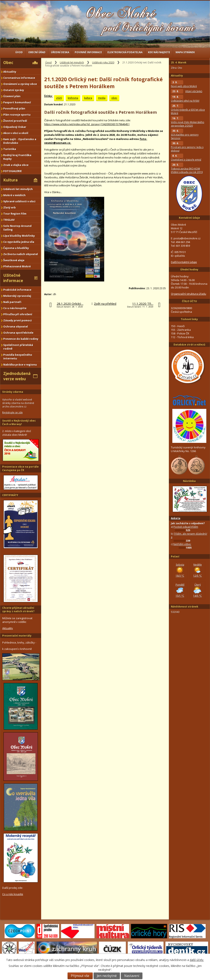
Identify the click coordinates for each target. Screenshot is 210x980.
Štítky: (49, 96)
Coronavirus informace (19, 78)
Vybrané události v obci (19, 201)
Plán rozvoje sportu (17, 115)
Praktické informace (17, 290)
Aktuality (10, 72)
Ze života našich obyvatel (21, 254)
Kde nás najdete (159, 52)
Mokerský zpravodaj (17, 296)
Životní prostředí (15, 121)
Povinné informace (88, 52)
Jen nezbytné (107, 976)
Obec (8, 63)
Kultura (10, 180)
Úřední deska (60, 52)
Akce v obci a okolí (16, 133)
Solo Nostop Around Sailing (17, 228)
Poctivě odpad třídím (186, 527)
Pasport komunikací (17, 102)
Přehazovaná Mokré (17, 266)
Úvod (19, 52)
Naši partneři (12, 302)
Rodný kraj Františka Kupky (17, 157)
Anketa (176, 518)
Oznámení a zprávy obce (20, 84)
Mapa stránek (185, 52)
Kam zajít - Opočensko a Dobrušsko (20, 141)
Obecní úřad (37, 52)
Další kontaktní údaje (184, 262)
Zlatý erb (10, 207)
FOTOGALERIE (12, 171)
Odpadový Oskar (15, 127)
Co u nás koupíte (15, 308)
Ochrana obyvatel (16, 326)
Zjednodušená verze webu (17, 376)
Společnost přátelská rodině (18, 347)
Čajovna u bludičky (16, 248)
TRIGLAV (9, 220)
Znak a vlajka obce (16, 165)
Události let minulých (72, 62)
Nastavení (132, 976)
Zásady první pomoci (17, 320)
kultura (88, 98)
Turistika (10, 149)
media (102, 98)
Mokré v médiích (14, 195)
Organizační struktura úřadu (189, 294)
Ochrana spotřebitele (18, 333)
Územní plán (12, 96)
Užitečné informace (13, 278)
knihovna (73, 98)
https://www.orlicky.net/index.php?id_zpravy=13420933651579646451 (87, 124)
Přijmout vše (80, 976)
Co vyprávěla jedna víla (19, 242)
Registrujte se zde (12, 412)
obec (114, 98)
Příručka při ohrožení (18, 314)
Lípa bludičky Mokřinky (19, 236)
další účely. (197, 960)
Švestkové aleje (14, 260)
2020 (59, 98)
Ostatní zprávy (14, 90)
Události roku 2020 (103, 62)
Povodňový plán (14, 108)
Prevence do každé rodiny (21, 339)
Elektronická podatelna (125, 52)
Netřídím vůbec (182, 544)
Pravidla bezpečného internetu (18, 357)
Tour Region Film (15, 214)
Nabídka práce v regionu (20, 365)
